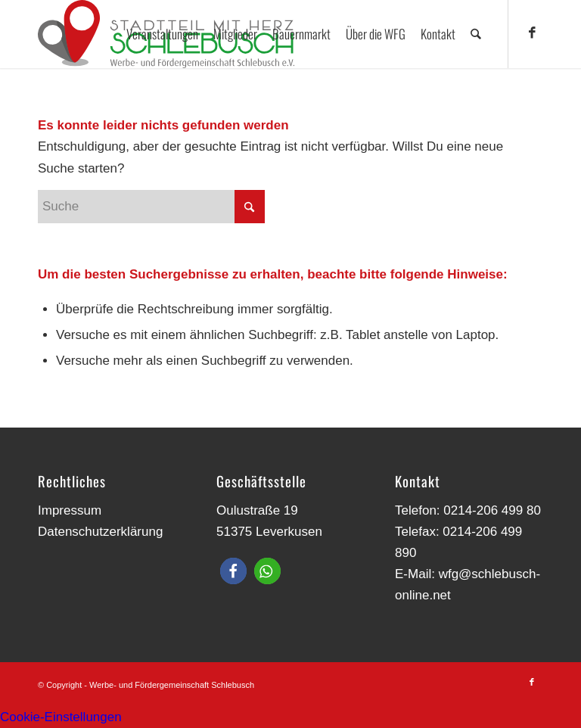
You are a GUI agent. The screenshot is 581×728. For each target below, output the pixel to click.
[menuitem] (163, 34)
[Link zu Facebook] (532, 33)
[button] (233, 571)
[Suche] (476, 34)
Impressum (70, 510)
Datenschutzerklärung (100, 532)
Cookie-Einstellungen (61, 717)
